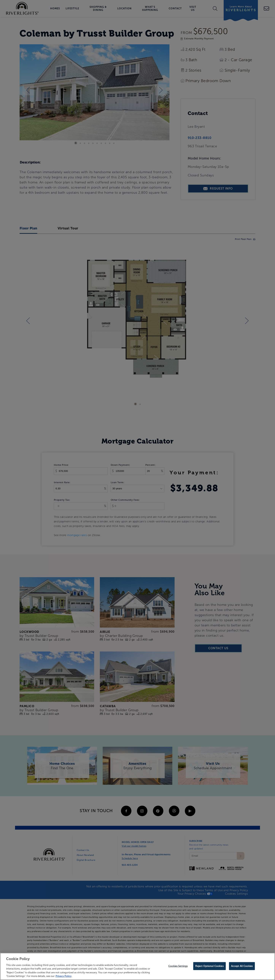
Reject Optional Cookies (209, 966)
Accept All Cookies (242, 966)
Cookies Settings (178, 966)
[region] (137, 966)
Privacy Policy (64, 976)
